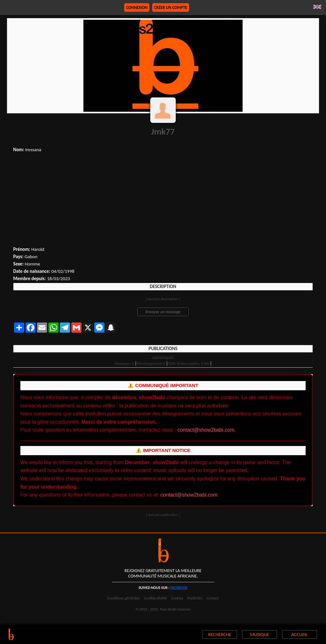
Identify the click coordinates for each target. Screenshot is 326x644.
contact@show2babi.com (206, 430)
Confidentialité (155, 598)
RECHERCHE (220, 634)
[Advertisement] (163, 200)
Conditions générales (124, 598)
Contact (213, 598)
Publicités (195, 598)
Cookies (177, 598)
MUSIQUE (259, 634)
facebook (179, 588)
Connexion (137, 7)
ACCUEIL (300, 634)
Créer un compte (171, 7)
